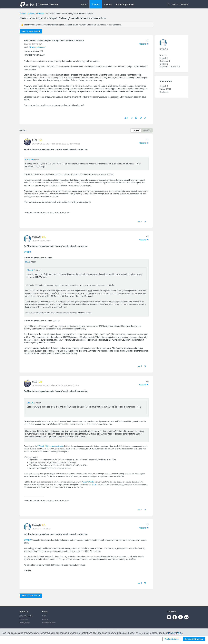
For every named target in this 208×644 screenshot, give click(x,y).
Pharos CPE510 (88, 482)
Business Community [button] (48, 4)
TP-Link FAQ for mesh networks (51, 446)
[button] (145, 118)
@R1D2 (27, 252)
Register (185, 4)
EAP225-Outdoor (38, 47)
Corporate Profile (26, 616)
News (44, 616)
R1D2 (35, 140)
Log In (175, 4)
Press (45, 612)
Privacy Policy (25, 623)
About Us (24, 612)
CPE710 (94, 485)
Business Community (28, 14)
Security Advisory (49, 623)
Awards (45, 619)
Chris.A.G (30, 160)
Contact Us (24, 619)
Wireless (41, 14)
